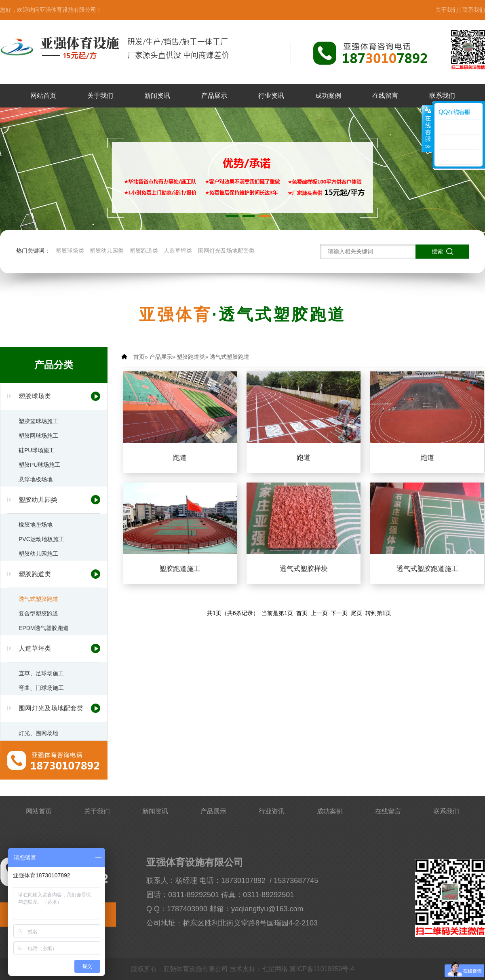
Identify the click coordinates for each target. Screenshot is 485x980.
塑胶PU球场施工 (39, 465)
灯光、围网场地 (38, 733)
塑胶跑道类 (144, 251)
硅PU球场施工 (37, 450)
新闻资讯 (157, 96)
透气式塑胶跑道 (38, 599)
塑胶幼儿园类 (107, 251)
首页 (139, 357)
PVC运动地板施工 (41, 539)
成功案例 (328, 96)
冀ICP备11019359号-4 (322, 969)
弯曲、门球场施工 (41, 688)
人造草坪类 (178, 251)
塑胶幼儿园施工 (38, 554)
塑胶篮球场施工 (38, 421)
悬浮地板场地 (36, 479)
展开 (427, 129)
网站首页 (43, 96)
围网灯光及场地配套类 (226, 251)
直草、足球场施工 (41, 673)
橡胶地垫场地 (36, 525)
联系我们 (474, 10)
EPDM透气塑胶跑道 (44, 628)
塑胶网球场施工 (38, 436)
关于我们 (447, 10)
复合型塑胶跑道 (38, 613)
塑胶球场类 (70, 251)
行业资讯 (271, 96)
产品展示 (214, 96)
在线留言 (385, 96)
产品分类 (54, 365)
